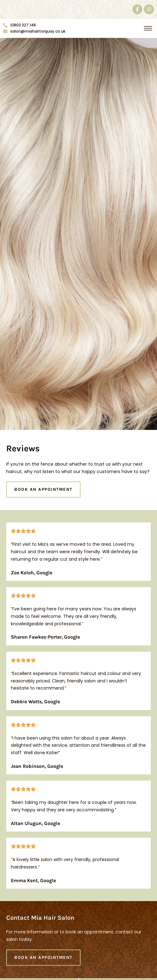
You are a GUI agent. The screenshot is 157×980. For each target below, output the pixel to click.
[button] (148, 29)
